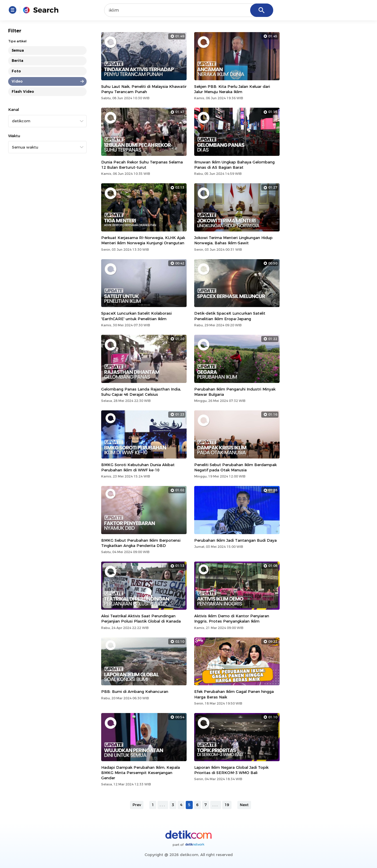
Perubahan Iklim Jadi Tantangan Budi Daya (235, 540)
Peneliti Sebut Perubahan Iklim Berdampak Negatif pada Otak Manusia (235, 467)
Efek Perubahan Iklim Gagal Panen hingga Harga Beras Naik (234, 694)
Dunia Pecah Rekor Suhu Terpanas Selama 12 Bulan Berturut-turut (142, 165)
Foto (16, 71)
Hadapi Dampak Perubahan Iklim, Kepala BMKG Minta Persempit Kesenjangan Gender (141, 773)
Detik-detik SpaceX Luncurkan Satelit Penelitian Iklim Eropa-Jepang (230, 316)
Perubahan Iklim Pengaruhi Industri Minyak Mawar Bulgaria (235, 392)
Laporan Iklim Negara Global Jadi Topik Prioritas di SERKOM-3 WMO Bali (231, 770)
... (163, 805)
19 (227, 805)
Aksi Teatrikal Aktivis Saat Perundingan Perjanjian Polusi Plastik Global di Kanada (141, 618)
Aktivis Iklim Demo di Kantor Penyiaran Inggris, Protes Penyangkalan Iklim (232, 618)
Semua (18, 50)
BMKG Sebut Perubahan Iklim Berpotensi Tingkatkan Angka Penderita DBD (141, 543)
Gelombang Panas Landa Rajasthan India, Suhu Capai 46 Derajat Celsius (141, 392)
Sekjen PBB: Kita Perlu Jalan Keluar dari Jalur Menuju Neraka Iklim (232, 89)
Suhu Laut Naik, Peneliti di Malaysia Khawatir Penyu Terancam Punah (144, 89)
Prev (137, 805)
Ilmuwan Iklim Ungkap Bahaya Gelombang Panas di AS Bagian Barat (234, 165)
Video (17, 81)
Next (244, 805)
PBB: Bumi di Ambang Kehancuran (135, 691)
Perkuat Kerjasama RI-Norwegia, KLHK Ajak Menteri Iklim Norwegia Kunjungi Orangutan (143, 240)
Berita (17, 61)
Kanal (14, 109)
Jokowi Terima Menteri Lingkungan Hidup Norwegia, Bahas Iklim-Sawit (233, 240)
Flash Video (23, 91)
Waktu (14, 136)
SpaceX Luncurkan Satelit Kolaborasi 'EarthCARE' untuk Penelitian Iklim (136, 316)
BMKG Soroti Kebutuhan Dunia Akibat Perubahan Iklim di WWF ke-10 (138, 467)
